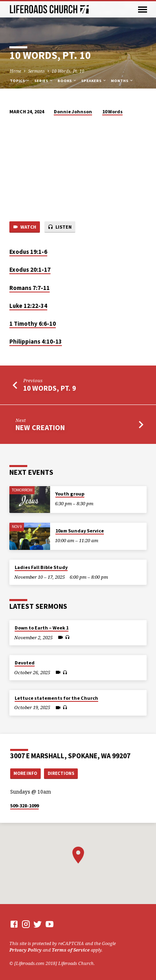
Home (15, 71)
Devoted (25, 663)
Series (44, 81)
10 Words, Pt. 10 (68, 71)
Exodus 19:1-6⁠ (28, 252)
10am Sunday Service (80, 531)
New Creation (40, 427)
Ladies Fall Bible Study (41, 567)
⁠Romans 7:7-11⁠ (30, 288)
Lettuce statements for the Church (56, 698)
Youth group (70, 494)
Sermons (36, 71)
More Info (25, 773)
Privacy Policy (25, 950)
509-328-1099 (24, 806)
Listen (60, 227)
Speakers (94, 81)
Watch (24, 227)
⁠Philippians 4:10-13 (36, 342)
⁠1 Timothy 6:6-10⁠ (33, 324)
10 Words (112, 111)
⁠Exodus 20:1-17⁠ (30, 270)
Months (122, 81)
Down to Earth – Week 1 (42, 628)
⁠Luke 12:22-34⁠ (28, 306)
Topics (20, 81)
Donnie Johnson (73, 111)
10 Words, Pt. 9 (49, 388)
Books (67, 81)
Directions (61, 773)
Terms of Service (71, 950)
